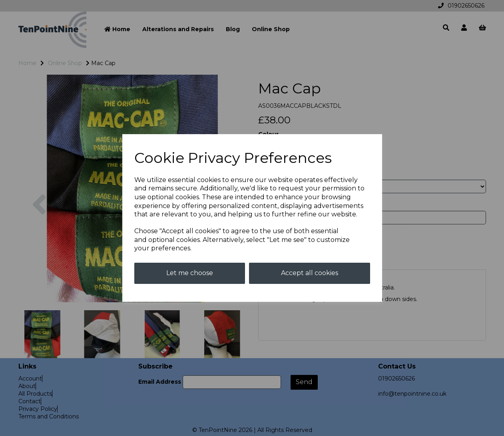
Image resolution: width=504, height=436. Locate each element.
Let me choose (190, 273)
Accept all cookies (310, 273)
